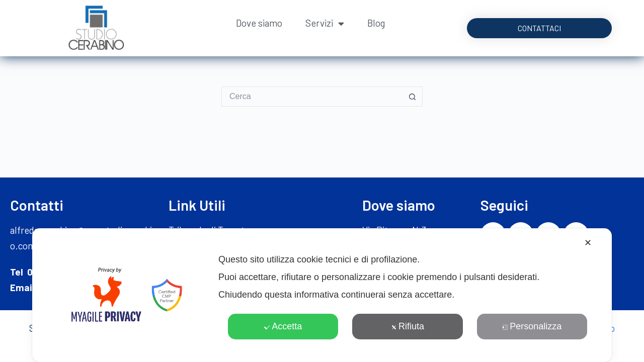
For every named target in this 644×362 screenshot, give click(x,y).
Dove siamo (259, 23)
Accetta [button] (283, 326)
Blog (376, 23)
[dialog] (322, 295)
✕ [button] (588, 243)
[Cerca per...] (312, 97)
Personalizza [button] (532, 326)
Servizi (325, 23)
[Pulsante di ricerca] (413, 97)
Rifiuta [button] (408, 326)
